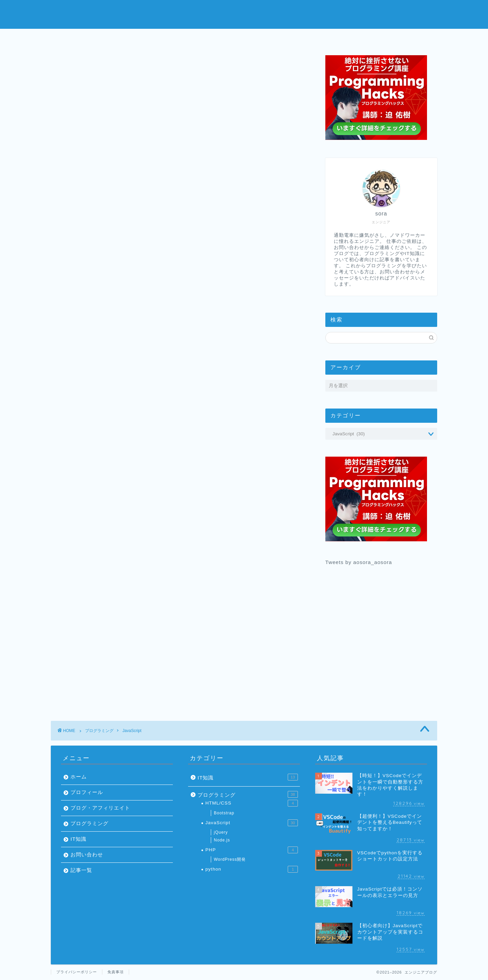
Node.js (222, 840)
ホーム (122, 38)
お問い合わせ (367, 38)
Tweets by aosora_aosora (359, 562)
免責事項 (116, 972)
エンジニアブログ (244, 14)
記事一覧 (81, 870)
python (252, 869)
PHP (252, 850)
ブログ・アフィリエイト (100, 808)
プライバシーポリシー (77, 972)
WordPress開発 (230, 859)
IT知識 (79, 839)
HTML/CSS (252, 803)
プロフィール (203, 38)
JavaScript (132, 731)
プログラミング (285, 38)
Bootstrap (224, 813)
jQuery (221, 832)
